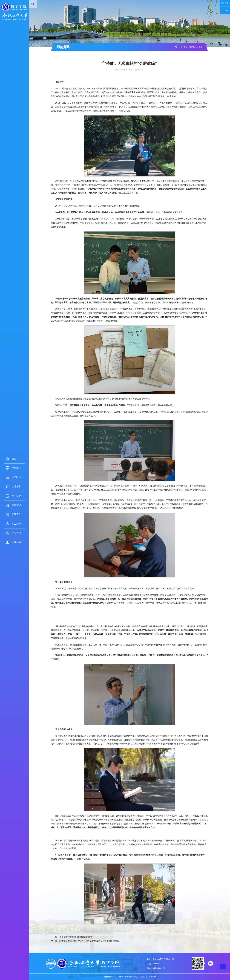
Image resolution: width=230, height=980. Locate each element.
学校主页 (225, 3)
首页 (185, 47)
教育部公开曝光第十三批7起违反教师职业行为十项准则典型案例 (89, 941)
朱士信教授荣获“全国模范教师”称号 (76, 937)
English (225, 10)
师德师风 (193, 47)
